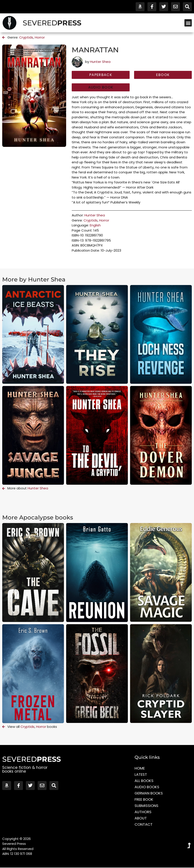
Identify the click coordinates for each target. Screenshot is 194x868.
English (95, 226)
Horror (40, 37)
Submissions (147, 806)
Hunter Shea (100, 62)
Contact (144, 825)
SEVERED (52, 23)
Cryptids (26, 37)
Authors (143, 812)
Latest (141, 775)
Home (140, 769)
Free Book (144, 800)
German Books (149, 794)
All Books (144, 781)
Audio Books (147, 787)
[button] (188, 23)
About (141, 819)
